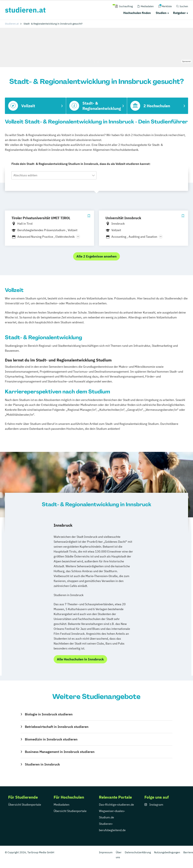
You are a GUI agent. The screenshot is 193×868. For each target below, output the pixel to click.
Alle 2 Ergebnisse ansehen (96, 256)
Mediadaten (61, 805)
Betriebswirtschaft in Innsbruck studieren (57, 727)
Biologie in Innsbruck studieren (49, 714)
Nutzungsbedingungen (167, 852)
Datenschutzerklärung (138, 852)
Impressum (106, 852)
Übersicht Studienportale (25, 805)
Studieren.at (12, 24)
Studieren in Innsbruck (42, 764)
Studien (161, 13)
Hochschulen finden (137, 13)
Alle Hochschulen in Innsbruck (80, 659)
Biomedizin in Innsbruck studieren (51, 739)
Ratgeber (179, 13)
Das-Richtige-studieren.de (116, 805)
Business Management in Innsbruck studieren (60, 752)
